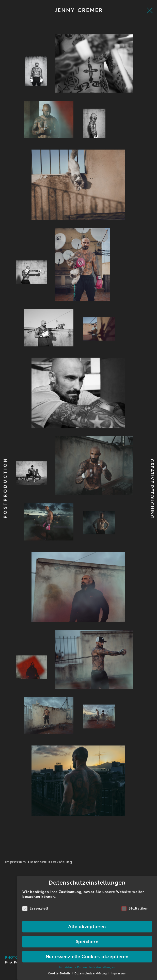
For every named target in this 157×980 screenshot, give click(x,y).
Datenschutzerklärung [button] (91, 974)
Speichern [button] (87, 941)
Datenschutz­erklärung (50, 862)
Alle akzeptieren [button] (87, 926)
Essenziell (35, 908)
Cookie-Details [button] (60, 974)
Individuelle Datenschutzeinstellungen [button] (87, 967)
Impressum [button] (119, 974)
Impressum (16, 862)
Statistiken (135, 908)
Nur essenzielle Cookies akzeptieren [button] (87, 956)
